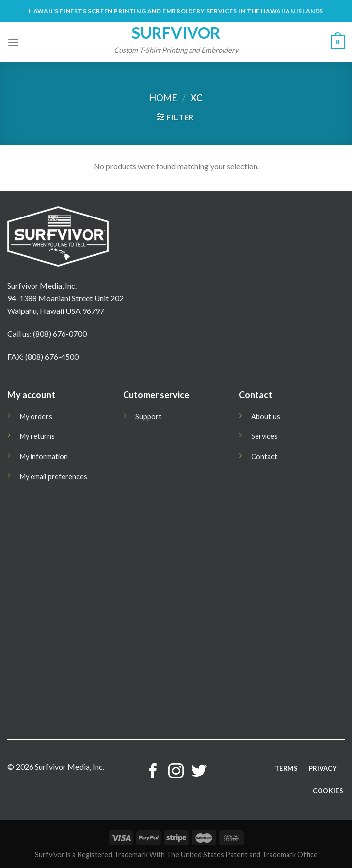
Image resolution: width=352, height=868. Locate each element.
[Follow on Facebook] (153, 772)
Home (163, 98)
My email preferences (53, 477)
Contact (264, 456)
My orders (36, 417)
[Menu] (13, 42)
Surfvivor (176, 33)
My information (44, 456)
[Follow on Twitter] (199, 772)
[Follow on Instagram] (176, 772)
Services (264, 436)
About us (266, 417)
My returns (37, 436)
